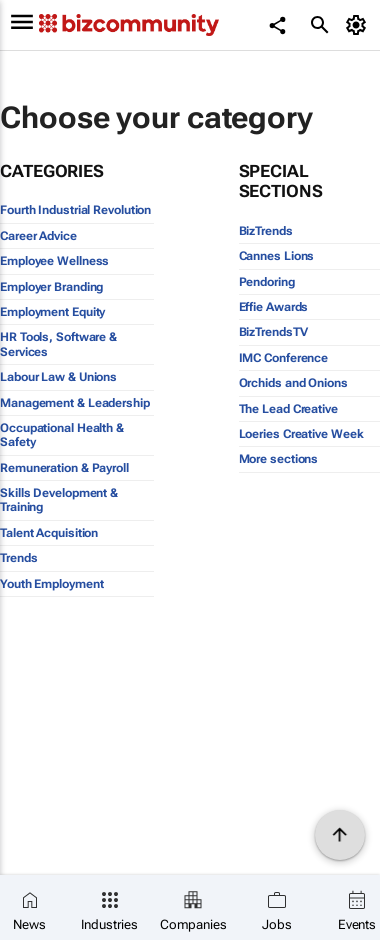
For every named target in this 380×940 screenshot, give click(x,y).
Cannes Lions (277, 256)
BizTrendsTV (273, 332)
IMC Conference (284, 358)
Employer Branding (51, 287)
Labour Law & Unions (58, 377)
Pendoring (267, 282)
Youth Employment (51, 584)
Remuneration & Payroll (64, 468)
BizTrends (266, 231)
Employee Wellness (54, 261)
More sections (279, 459)
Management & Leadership (75, 403)
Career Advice (38, 236)
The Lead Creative (288, 409)
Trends (18, 558)
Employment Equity (52, 312)
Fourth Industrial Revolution (75, 210)
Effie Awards (274, 307)
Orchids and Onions (293, 383)
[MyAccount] (359, 25)
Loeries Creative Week (301, 434)
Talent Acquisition (49, 533)
